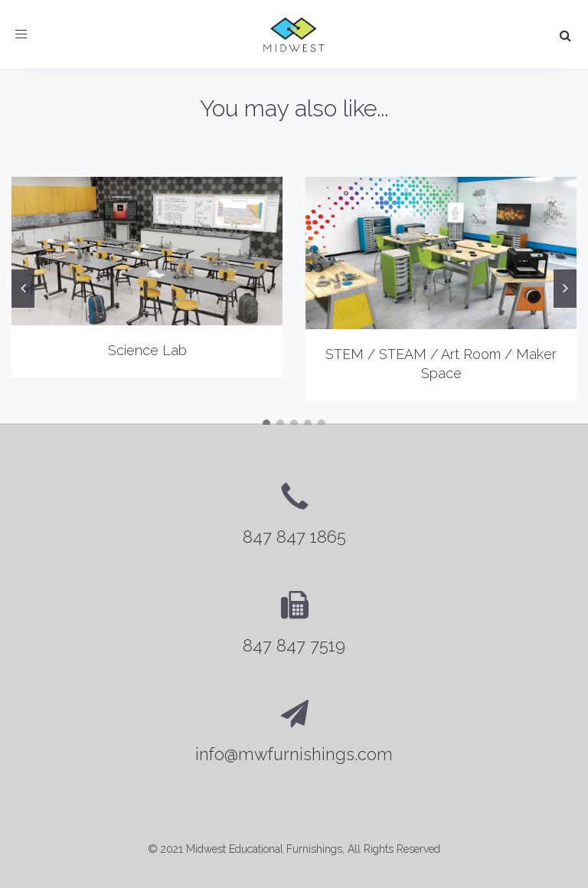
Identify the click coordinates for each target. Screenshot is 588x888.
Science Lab (147, 350)
